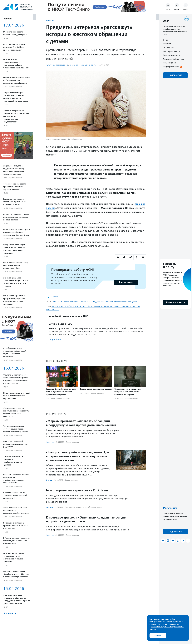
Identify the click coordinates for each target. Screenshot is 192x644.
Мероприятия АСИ (172, 51)
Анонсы (49, 507)
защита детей (95, 302)
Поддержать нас (171, 67)
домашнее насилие (79, 302)
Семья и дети (90, 65)
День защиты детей (60, 302)
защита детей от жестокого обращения (119, 302)
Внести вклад (126, 282)
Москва (54, 297)
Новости (50, 20)
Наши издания (170, 63)
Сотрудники (169, 47)
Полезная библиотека (173, 59)
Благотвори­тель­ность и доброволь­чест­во (84, 507)
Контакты (168, 44)
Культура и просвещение (57, 65)
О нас (165, 40)
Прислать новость (171, 55)
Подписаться (175, 75)
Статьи (49, 480)
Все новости (10, 613)
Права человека (76, 65)
